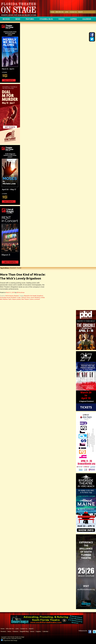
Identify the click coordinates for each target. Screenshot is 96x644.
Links (67, 12)
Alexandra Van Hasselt (30, 296)
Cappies (73, 19)
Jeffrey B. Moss (25, 297)
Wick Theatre (25, 299)
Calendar (87, 19)
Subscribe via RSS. (16, 639)
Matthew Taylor (7, 299)
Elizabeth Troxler (16, 297)
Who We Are (59, 12)
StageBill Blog (46, 19)
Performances (9, 296)
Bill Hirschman (21, 292)
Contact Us (73, 12)
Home (52, 12)
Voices (61, 19)
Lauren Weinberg (35, 297)
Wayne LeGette (16, 299)
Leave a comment (35, 299)
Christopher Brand (5, 297)
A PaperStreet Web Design (9, 641)
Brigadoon (40, 296)
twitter (94, 632)
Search (80, 12)
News (18, 19)
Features (30, 19)
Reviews (6, 19)
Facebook (90, 632)
